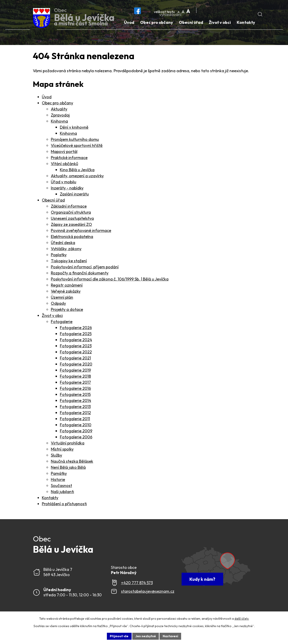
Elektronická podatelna (72, 237)
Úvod (47, 98)
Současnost (61, 486)
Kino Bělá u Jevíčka (77, 171)
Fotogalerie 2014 (75, 401)
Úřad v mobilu (64, 183)
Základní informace (69, 207)
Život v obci (52, 316)
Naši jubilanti (62, 493)
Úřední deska (63, 243)
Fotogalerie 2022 (76, 353)
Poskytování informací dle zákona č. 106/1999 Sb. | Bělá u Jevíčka (110, 280)
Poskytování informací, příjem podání (85, 268)
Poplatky (59, 256)
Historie (58, 480)
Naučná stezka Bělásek (72, 462)
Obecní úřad (53, 201)
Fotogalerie (62, 322)
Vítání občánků (64, 165)
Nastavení (171, 636)
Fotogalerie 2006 (76, 438)
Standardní (184, 10)
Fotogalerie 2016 (75, 389)
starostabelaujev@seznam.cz (148, 592)
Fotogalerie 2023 (76, 347)
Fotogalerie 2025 (76, 335)
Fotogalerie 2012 (75, 414)
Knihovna (59, 122)
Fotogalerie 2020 (76, 365)
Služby (56, 456)
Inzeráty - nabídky (67, 189)
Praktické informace (69, 158)
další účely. (242, 618)
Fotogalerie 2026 (76, 329)
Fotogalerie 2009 (76, 432)
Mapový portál (64, 152)
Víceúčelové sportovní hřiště (77, 146)
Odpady (58, 304)
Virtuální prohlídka (68, 444)
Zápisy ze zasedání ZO (71, 225)
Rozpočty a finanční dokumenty (80, 274)
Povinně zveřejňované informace (81, 231)
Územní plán (62, 298)
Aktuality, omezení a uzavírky (77, 177)
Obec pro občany (57, 104)
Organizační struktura (71, 213)
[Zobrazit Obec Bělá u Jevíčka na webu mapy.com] (218, 569)
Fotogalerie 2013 (75, 407)
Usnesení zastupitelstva (72, 219)
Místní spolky (62, 450)
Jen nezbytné (146, 636)
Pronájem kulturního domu (75, 140)
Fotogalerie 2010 (76, 426)
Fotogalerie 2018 (75, 377)
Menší (179, 10)
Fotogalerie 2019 (75, 371)
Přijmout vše (118, 636)
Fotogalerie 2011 (75, 420)
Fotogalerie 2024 (76, 341)
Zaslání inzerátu (74, 195)
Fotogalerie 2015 (75, 395)
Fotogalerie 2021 (75, 359)
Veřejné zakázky (66, 292)
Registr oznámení (67, 286)
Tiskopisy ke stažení (69, 262)
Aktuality (59, 110)
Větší (188, 10)
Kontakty (50, 499)
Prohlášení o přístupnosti (64, 505)
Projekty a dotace (67, 310)
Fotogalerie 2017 (75, 383)
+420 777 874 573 (137, 584)
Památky (59, 474)
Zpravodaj (60, 116)
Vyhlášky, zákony (66, 250)
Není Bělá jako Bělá (68, 468)
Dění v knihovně (74, 128)
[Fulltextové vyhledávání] (229, 9)
